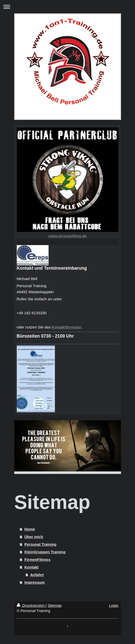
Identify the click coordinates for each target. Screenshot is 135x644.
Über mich (34, 537)
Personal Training (40, 544)
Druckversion (31, 605)
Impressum (35, 582)
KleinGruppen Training (45, 552)
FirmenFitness (37, 559)
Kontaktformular (66, 327)
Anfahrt (37, 575)
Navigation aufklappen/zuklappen (67, 7)
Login (114, 605)
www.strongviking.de (67, 236)
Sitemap (55, 605)
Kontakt (32, 567)
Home (30, 529)
